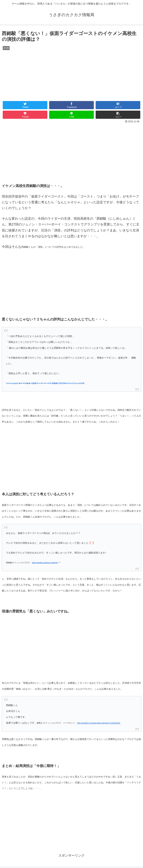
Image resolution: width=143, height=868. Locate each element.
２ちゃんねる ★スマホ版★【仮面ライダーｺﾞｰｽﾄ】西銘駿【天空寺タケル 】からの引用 (45, 383)
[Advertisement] (71, 151)
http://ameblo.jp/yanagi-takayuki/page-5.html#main (99, 723)
